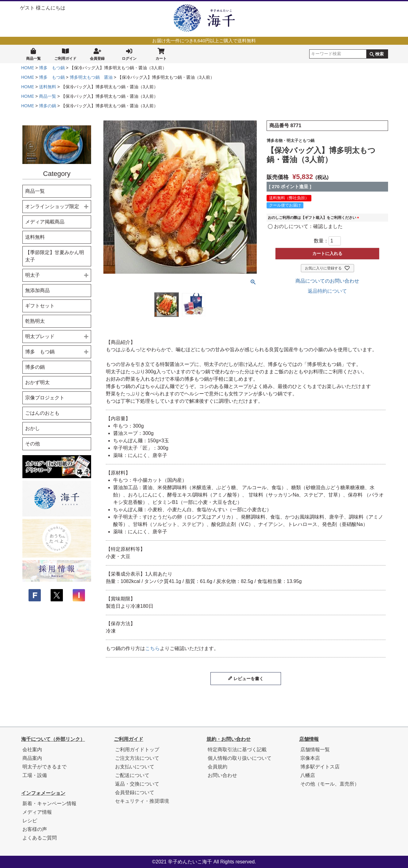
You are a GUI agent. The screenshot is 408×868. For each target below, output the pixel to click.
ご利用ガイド (65, 54)
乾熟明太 (35, 321)
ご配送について (132, 775)
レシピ (30, 821)
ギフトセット (40, 306)
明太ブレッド (40, 336)
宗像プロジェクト (45, 398)
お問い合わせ (222, 775)
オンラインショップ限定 (52, 206)
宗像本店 (310, 758)
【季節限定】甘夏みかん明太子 (55, 256)
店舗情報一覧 (315, 750)
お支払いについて (135, 767)
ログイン (129, 54)
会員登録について (135, 792)
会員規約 (217, 767)
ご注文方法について (137, 758)
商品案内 (32, 758)
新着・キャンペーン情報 (49, 803)
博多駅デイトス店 (320, 767)
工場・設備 (35, 775)
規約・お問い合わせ (229, 739)
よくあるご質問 (40, 838)
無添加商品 (37, 290)
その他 (33, 444)
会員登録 (97, 54)
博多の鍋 (48, 106)
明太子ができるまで (44, 767)
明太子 (33, 275)
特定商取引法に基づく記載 (237, 750)
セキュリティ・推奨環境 (142, 801)
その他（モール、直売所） (330, 784)
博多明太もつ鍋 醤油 (91, 77)
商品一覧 (33, 54)
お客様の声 (35, 829)
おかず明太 (37, 382)
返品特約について (327, 291)
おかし (33, 428)
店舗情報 (309, 739)
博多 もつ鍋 (52, 68)
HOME (28, 68)
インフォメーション (43, 793)
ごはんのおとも (42, 413)
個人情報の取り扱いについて (240, 758)
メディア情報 (37, 812)
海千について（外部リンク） (53, 739)
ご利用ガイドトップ (137, 750)
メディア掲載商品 (45, 222)
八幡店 (308, 775)
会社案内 (32, 750)
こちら (152, 648)
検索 (379, 54)
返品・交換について (137, 784)
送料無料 (48, 87)
